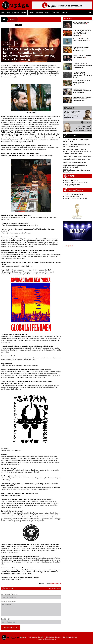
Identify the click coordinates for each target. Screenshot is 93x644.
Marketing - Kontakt (54, 637)
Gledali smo (65, 13)
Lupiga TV (16, 13)
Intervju (48, 13)
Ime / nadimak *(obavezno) (31, 596)
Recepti (70, 176)
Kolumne (31, 13)
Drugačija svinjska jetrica (72, 185)
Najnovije (68, 19)
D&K (9, 13)
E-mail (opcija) (31, 621)
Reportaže (40, 13)
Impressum (22, 637)
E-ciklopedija (73, 190)
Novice (13, 19)
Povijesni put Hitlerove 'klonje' (74, 194)
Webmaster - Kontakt (36, 637)
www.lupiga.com (51, 639)
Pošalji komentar (10, 628)
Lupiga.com (69, 246)
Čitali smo (55, 13)
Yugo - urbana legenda (72, 196)
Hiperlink (24, 13)
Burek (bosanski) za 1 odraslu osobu (76, 183)
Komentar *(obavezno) (31, 609)
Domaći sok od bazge (71, 180)
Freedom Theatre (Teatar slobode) (76, 199)
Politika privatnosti (70, 637)
